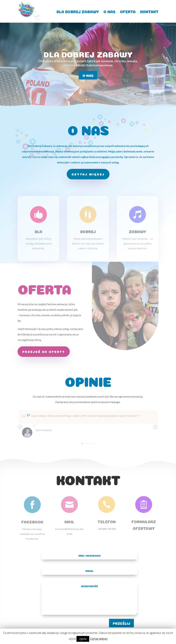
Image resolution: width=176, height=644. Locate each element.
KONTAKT (149, 11)
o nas (88, 75)
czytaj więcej (88, 174)
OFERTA (128, 11)
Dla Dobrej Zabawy (88, 54)
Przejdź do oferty (44, 352)
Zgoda (83, 639)
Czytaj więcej (99, 639)
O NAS (109, 11)
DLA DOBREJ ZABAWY (78, 11)
